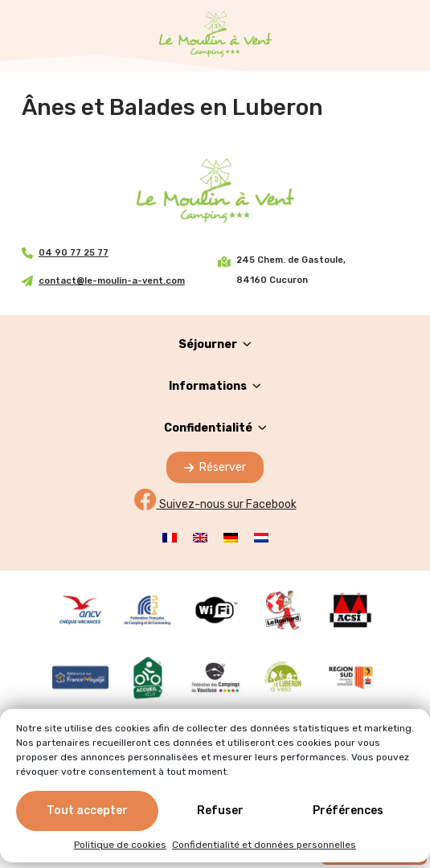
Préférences (348, 811)
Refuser (220, 811)
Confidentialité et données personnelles (264, 845)
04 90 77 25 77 (74, 253)
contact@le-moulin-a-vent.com (112, 281)
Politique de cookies (120, 845)
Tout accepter (87, 811)
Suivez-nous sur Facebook (215, 504)
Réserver (215, 467)
